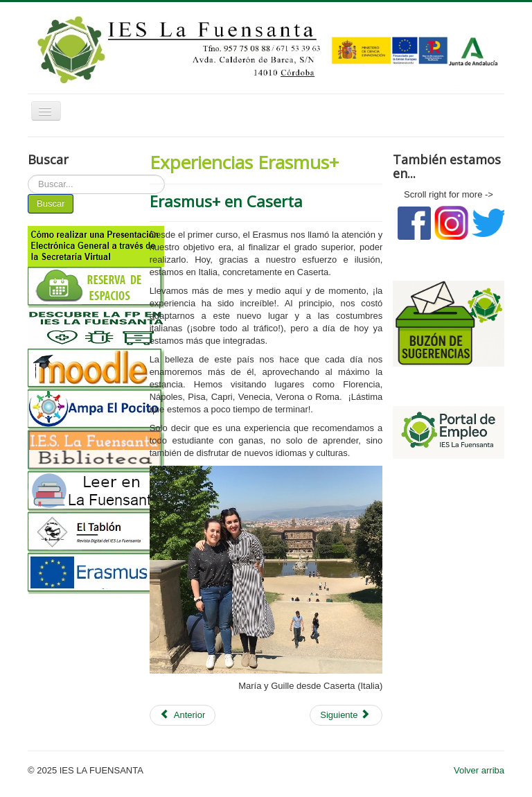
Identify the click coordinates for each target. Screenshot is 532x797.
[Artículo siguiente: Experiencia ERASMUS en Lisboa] (346, 715)
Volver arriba (479, 770)
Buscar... (28, 175)
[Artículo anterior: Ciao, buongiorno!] (183, 715)
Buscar (51, 203)
